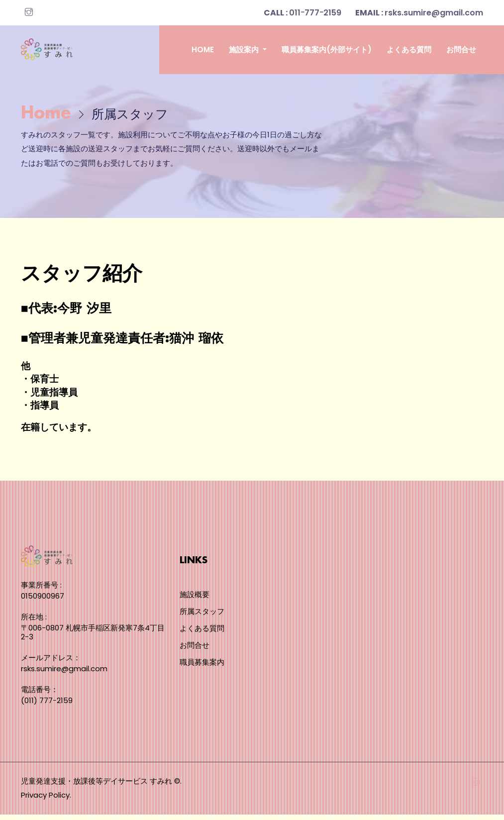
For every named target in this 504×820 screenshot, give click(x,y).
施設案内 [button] (245, 50)
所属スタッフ (202, 618)
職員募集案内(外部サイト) (327, 50)
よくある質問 (409, 50)
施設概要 (195, 601)
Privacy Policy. (46, 800)
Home (203, 50)
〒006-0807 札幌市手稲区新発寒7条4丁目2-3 (93, 638)
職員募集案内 (202, 668)
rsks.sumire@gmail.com (419, 13)
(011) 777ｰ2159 (47, 706)
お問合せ (461, 50)
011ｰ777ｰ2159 (302, 13)
